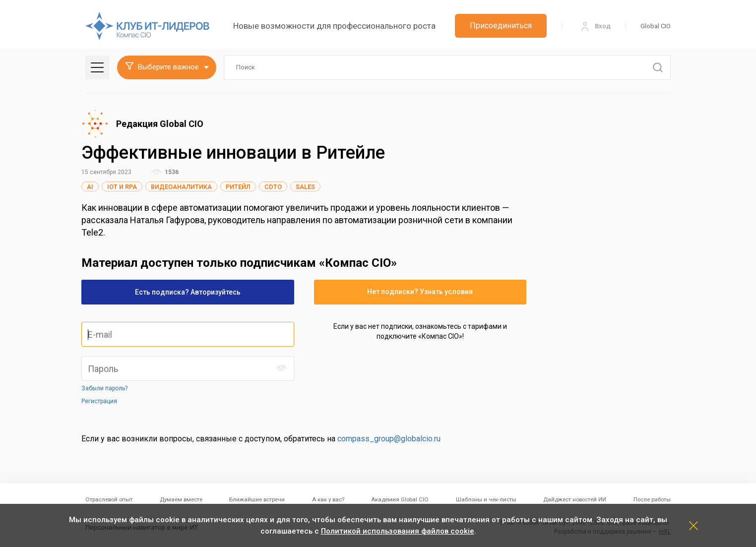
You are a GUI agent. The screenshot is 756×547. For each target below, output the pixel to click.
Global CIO (656, 26)
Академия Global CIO (400, 499)
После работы (652, 499)
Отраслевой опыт (109, 499)
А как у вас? (328, 499)
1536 (165, 172)
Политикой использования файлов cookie (398, 531)
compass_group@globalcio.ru (389, 439)
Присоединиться (501, 26)
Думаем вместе (181, 499)
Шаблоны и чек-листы (486, 499)
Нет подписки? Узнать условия (420, 292)
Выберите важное (162, 67)
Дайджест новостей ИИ (575, 499)
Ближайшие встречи (257, 499)
